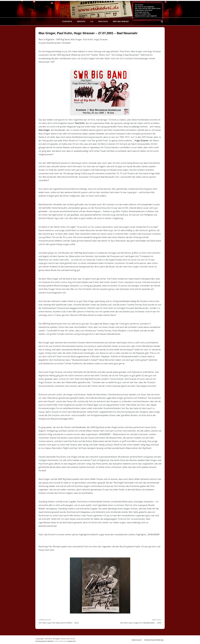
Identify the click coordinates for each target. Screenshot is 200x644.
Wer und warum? (121, 21)
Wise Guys (103, 21)
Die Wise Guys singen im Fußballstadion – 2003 (141, 623)
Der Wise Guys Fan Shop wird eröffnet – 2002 (59, 623)
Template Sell (72, 641)
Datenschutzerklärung (154, 640)
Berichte (81, 21)
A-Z (92, 21)
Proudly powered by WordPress (45, 641)
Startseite (67, 21)
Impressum (137, 640)
